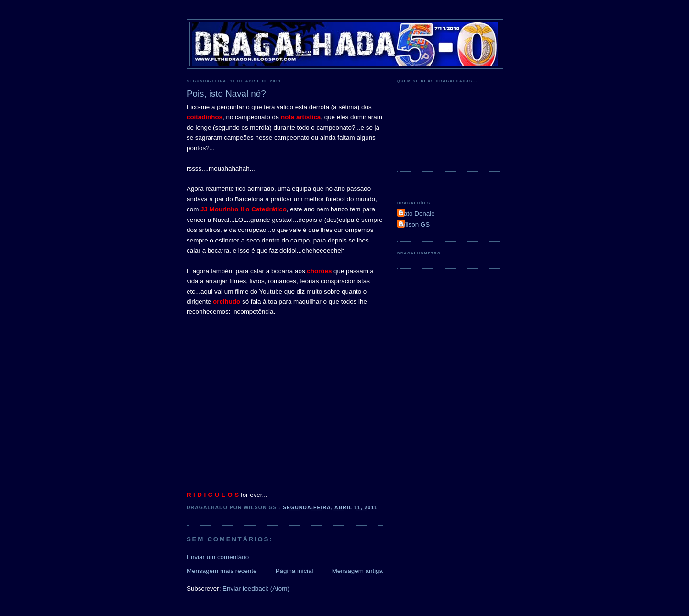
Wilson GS (415, 225)
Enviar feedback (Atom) (256, 588)
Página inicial (294, 571)
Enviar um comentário (218, 557)
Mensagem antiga (357, 571)
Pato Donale (417, 214)
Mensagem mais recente (222, 571)
